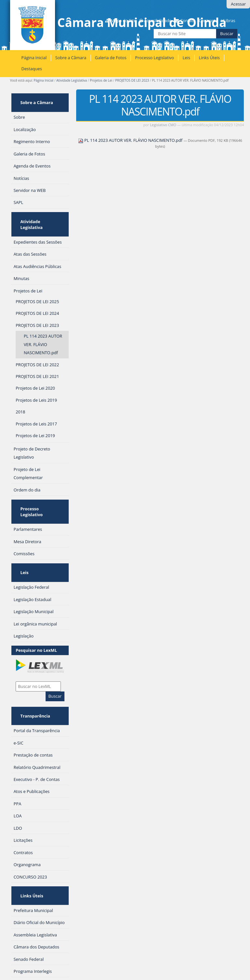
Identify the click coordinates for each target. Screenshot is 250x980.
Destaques (32, 69)
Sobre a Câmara (71, 58)
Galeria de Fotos (111, 58)
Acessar (238, 4)
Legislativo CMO (163, 125)
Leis (186, 58)
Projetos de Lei (101, 80)
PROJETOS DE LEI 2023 (132, 80)
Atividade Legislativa (72, 80)
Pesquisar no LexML (36, 612)
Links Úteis (209, 58)
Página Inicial (34, 58)
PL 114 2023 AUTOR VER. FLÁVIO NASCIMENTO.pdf (131, 140)
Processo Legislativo (155, 58)
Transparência (33, 674)
